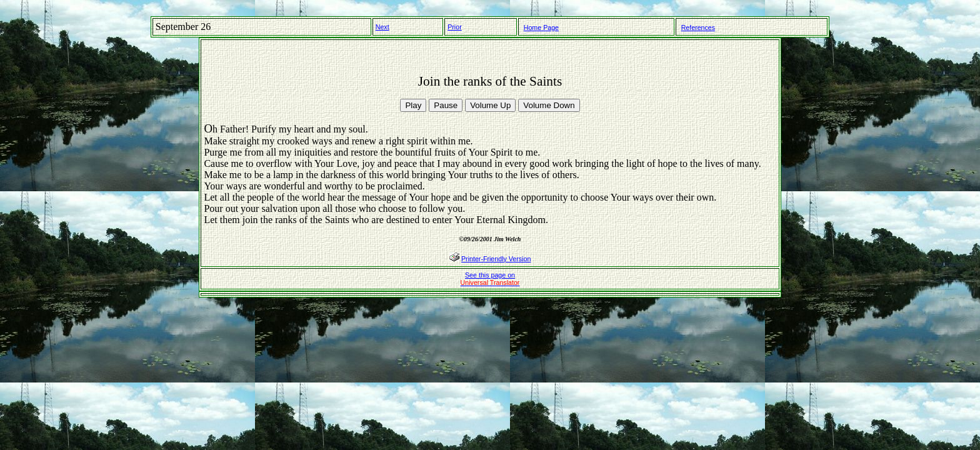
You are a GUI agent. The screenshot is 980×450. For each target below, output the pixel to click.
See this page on (490, 279)
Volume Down (549, 105)
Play (413, 105)
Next (382, 27)
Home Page (541, 27)
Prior (455, 27)
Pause (446, 105)
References (698, 27)
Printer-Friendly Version (496, 259)
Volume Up (490, 105)
